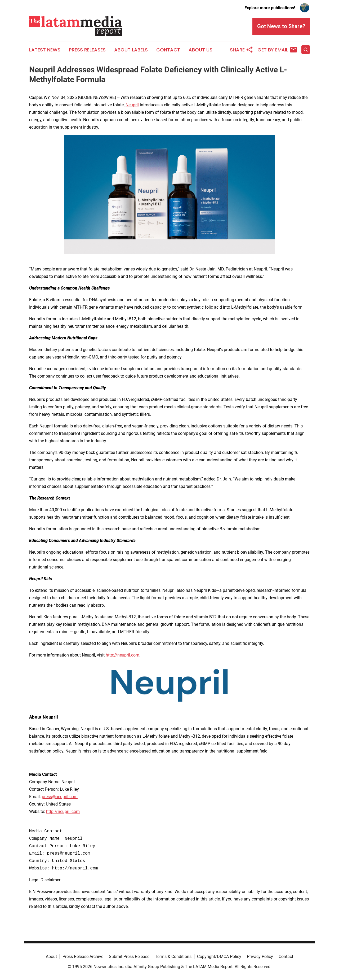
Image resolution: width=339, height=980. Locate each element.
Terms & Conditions (173, 957)
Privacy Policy (260, 957)
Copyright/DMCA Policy (219, 957)
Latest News (45, 50)
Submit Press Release (129, 957)
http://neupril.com (122, 655)
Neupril (132, 105)
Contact (168, 50)
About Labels (131, 50)
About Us (200, 50)
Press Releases (87, 50)
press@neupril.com (60, 797)
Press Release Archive (83, 957)
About (51, 957)
